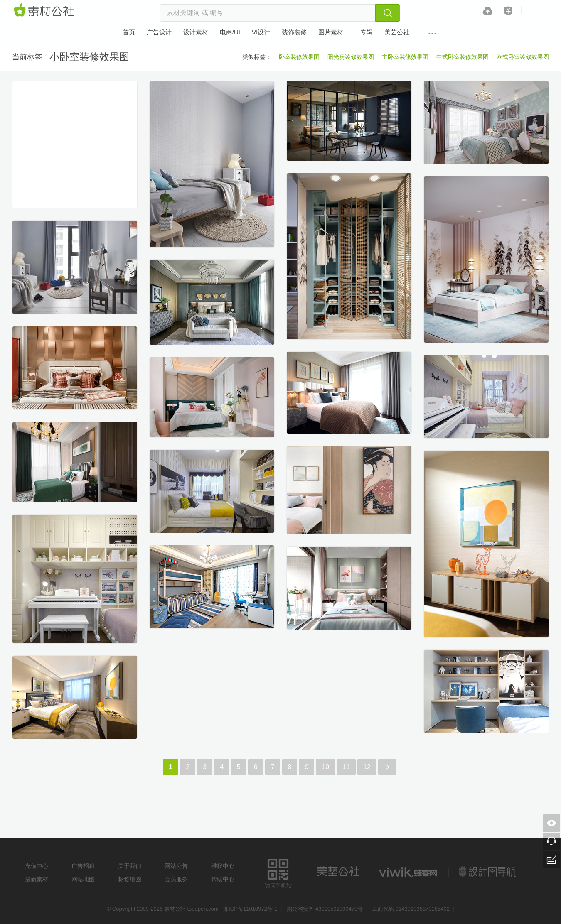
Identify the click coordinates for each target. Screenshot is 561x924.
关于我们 (130, 866)
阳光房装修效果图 (351, 57)
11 (346, 767)
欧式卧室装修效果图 (523, 57)
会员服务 (176, 879)
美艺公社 (338, 872)
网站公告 (176, 866)
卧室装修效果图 (299, 57)
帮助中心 (223, 879)
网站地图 (83, 879)
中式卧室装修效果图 (463, 57)
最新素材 (37, 879)
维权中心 (223, 866)
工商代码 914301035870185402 (411, 909)
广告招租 (83, 866)
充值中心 (37, 866)
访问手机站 (278, 872)
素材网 (45, 10)
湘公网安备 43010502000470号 (325, 909)
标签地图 (130, 879)
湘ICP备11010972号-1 (250, 909)
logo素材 (409, 872)
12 (367, 767)
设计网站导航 (488, 872)
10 (325, 767)
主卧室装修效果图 (405, 57)
